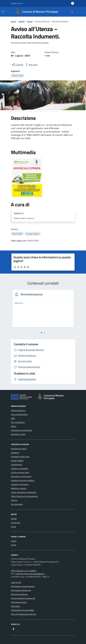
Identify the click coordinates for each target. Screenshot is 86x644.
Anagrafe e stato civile (20, 457)
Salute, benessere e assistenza (24, 492)
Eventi (14, 545)
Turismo (14, 500)
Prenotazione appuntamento (23, 586)
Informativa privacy (19, 602)
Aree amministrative (19, 414)
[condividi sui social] (17, 65)
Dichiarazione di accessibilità (22, 610)
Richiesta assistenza (19, 594)
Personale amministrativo (21, 430)
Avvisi (13, 527)
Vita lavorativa (17, 504)
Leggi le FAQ (16, 582)
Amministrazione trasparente (23, 598)
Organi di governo (18, 410)
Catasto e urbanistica (20, 468)
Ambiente (15, 453)
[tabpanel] (43, 310)
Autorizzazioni (17, 464)
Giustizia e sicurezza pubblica (23, 480)
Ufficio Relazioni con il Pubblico (24, 571)
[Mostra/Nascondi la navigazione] (3, 11)
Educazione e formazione (21, 476)
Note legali (15, 606)
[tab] (42, 333)
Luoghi (14, 541)
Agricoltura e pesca (19, 449)
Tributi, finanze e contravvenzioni (24, 496)
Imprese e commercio (20, 484)
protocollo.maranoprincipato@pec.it (30, 574)
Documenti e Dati (18, 434)
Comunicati (16, 523)
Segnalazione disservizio (21, 590)
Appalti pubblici (17, 461)
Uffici (13, 418)
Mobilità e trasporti (19, 488)
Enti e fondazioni (18, 422)
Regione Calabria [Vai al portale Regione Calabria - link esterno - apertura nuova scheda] (17, 3)
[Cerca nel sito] (72, 12)
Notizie (14, 519)
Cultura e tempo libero (20, 472)
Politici (14, 426)
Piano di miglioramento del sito (24, 614)
